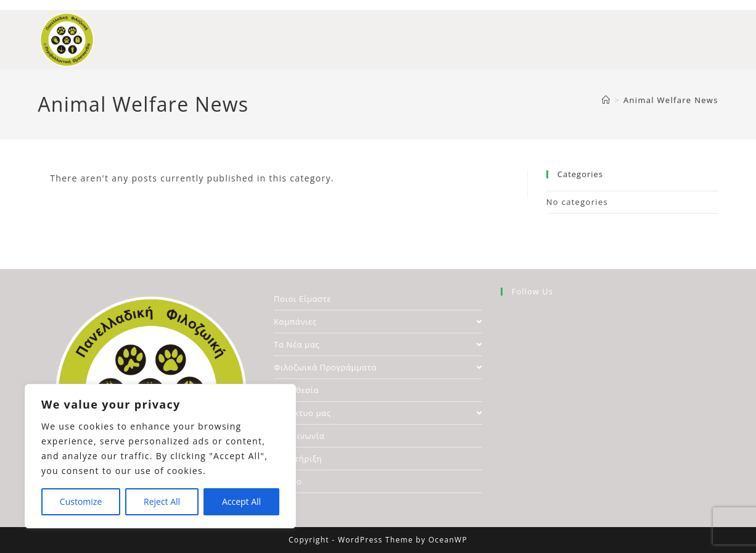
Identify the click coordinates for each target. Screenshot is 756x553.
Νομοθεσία (296, 390)
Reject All (162, 501)
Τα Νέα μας (378, 344)
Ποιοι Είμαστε (302, 299)
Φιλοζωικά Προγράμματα (378, 367)
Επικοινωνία (299, 436)
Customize (81, 501)
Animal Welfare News (671, 100)
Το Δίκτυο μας (378, 413)
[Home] (606, 100)
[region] (160, 456)
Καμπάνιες (378, 322)
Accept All (241, 501)
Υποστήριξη (298, 459)
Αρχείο (288, 481)
